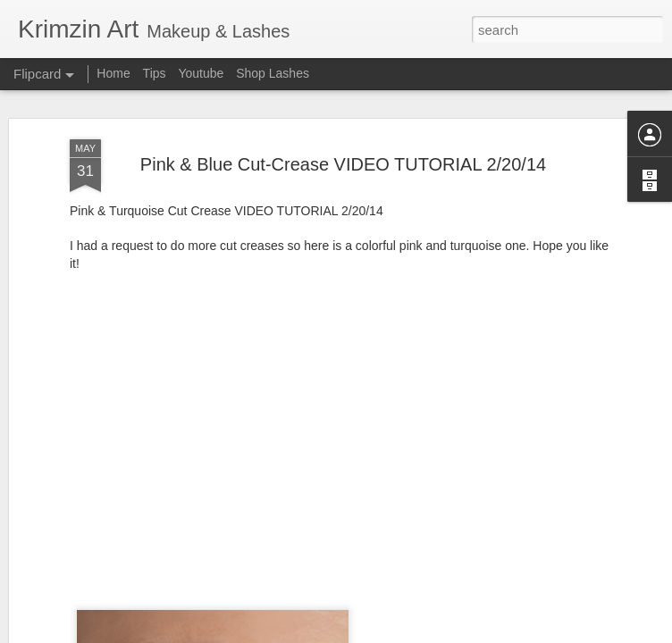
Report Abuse (445, 633)
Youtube (201, 73)
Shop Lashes (273, 73)
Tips (155, 73)
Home (113, 73)
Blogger (392, 633)
